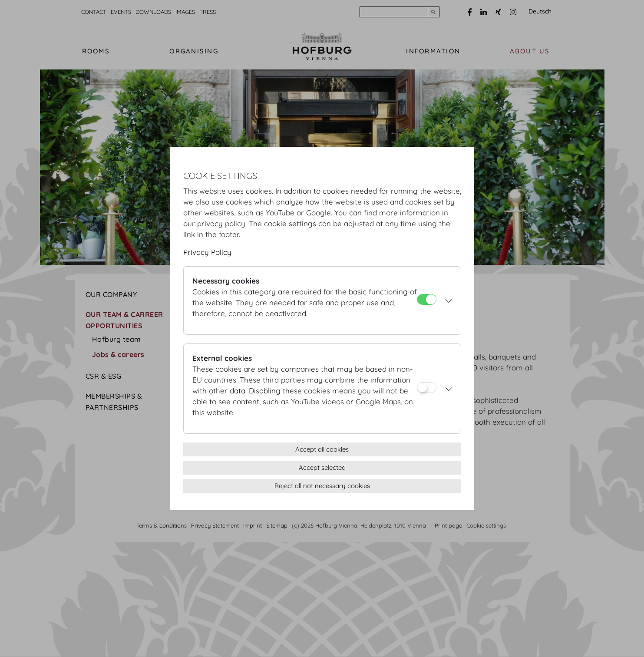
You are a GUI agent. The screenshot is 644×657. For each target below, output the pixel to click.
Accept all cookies (322, 449)
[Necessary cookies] (427, 299)
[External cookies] (427, 388)
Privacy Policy (207, 252)
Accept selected (322, 467)
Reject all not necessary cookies (322, 486)
